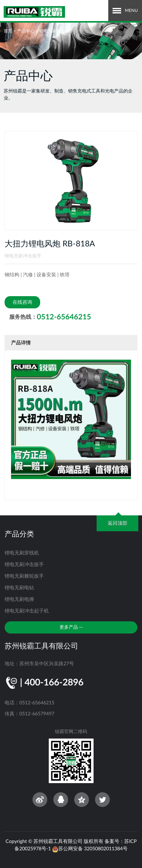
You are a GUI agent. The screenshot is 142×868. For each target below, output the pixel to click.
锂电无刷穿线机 (22, 553)
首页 (8, 31)
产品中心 (26, 31)
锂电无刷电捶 (19, 599)
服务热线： (50, 317)
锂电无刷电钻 (19, 588)
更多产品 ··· (71, 627)
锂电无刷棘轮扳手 (24, 576)
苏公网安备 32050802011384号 (90, 849)
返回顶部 (117, 523)
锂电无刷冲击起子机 (27, 611)
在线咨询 (22, 302)
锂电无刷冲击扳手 (56, 31)
